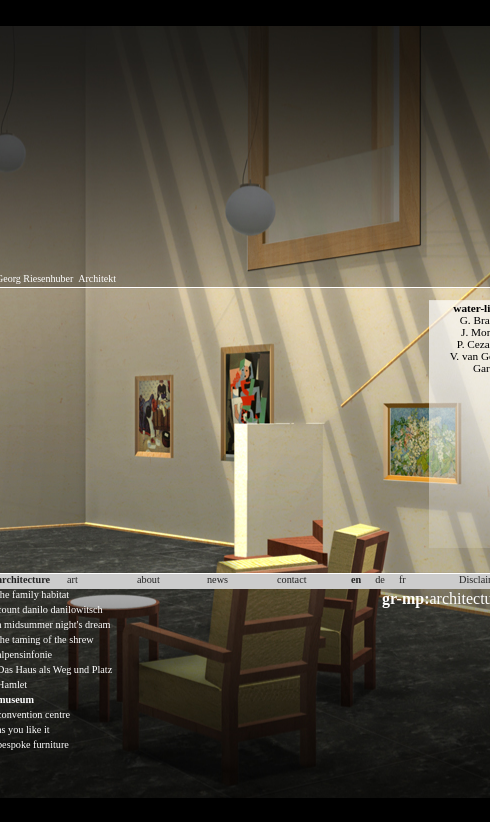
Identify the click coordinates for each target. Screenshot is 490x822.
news (217, 579)
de (380, 579)
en (356, 579)
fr (402, 579)
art (72, 579)
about (148, 579)
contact (292, 579)
